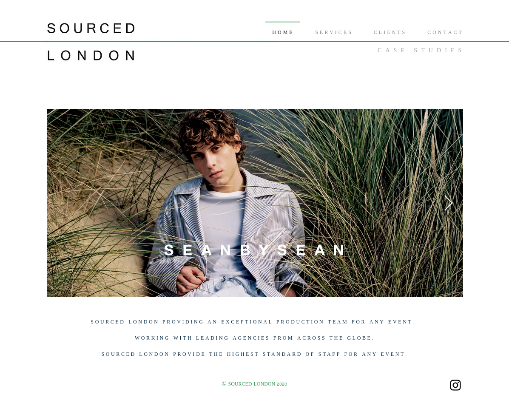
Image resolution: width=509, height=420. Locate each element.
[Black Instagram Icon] (455, 385)
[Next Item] (448, 203)
